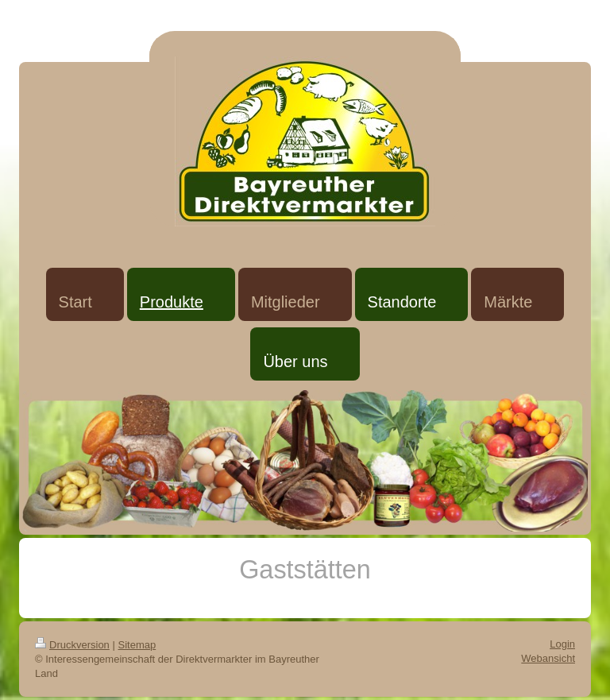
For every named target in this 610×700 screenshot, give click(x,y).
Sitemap (137, 645)
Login (562, 644)
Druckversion (72, 645)
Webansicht (548, 658)
